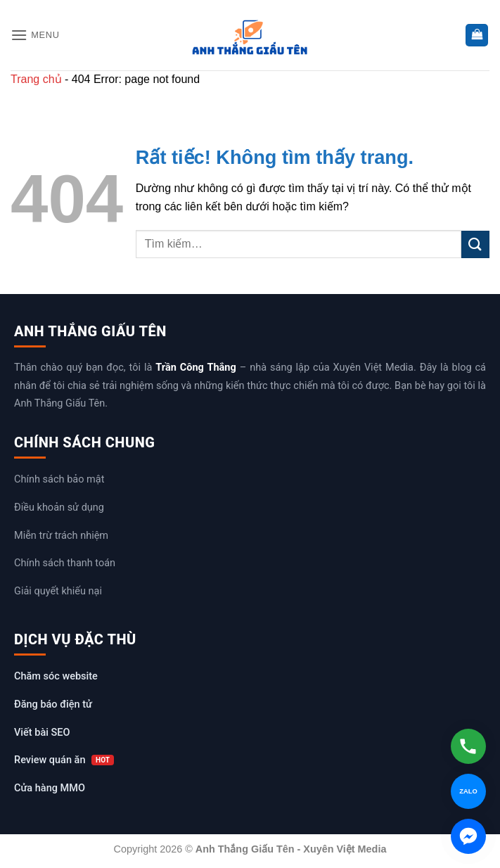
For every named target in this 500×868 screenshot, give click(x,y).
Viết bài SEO (42, 733)
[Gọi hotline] (468, 746)
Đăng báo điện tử (53, 704)
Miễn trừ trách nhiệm (61, 536)
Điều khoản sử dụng (59, 508)
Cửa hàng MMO (50, 788)
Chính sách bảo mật (59, 479)
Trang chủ (36, 79)
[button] (35, 35)
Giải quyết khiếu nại (58, 591)
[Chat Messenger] (468, 836)
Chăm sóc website (56, 676)
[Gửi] (475, 244)
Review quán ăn (64, 760)
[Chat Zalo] (468, 791)
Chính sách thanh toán (65, 563)
